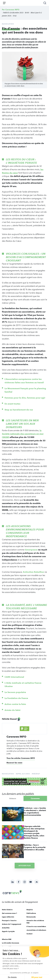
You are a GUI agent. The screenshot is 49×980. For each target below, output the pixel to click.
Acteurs (13, 798)
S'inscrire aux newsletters (36, 926)
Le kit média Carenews (11, 943)
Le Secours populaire (16, 692)
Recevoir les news (14, 763)
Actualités (6, 928)
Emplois (30, 910)
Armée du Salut (12, 710)
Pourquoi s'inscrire (9, 920)
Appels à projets (8, 931)
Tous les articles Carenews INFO (21, 758)
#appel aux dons (23, 774)
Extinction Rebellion (34, 572)
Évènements (31, 917)
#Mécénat (36, 774)
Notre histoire (7, 910)
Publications (31, 913)
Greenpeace (31, 550)
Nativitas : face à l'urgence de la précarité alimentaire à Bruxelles (35, 847)
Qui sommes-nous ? (9, 913)
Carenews (35, 798)
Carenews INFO (12, 10)
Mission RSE (7, 939)
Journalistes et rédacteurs (36, 930)
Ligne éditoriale (8, 917)
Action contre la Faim (16, 704)
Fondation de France (18, 698)
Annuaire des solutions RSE (35, 922)
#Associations (8, 24)
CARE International (15, 677)
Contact (29, 934)
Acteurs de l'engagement (11, 924)
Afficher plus (25, 866)
